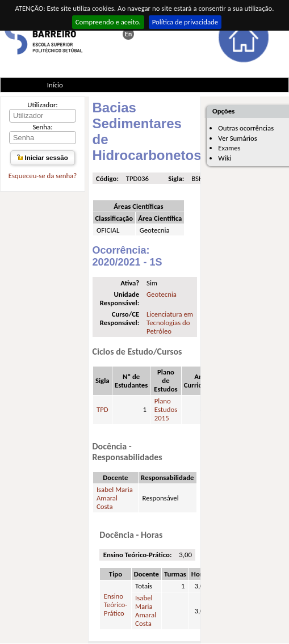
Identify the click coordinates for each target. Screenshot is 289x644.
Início (55, 85)
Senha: (42, 127)
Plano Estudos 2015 (166, 409)
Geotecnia (162, 294)
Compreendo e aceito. (108, 22)
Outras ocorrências (246, 128)
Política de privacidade (185, 22)
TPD (102, 409)
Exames (229, 148)
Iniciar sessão (42, 158)
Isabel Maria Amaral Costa (115, 498)
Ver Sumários (237, 138)
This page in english (128, 34)
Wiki (225, 158)
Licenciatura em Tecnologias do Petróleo (170, 323)
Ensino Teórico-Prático (116, 605)
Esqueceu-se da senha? (43, 176)
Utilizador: (43, 105)
